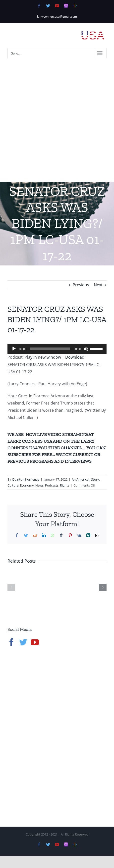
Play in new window (43, 357)
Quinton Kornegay (26, 479)
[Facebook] (11, 642)
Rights (65, 485)
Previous (81, 285)
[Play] (14, 349)
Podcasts (52, 485)
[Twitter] (23, 642)
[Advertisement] (57, 123)
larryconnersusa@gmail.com (57, 16)
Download (75, 357)
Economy (27, 485)
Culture (13, 485)
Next (98, 285)
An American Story (85, 479)
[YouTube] (35, 642)
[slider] (50, 349)
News (39, 485)
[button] (11, 587)
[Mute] (86, 349)
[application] (57, 349)
